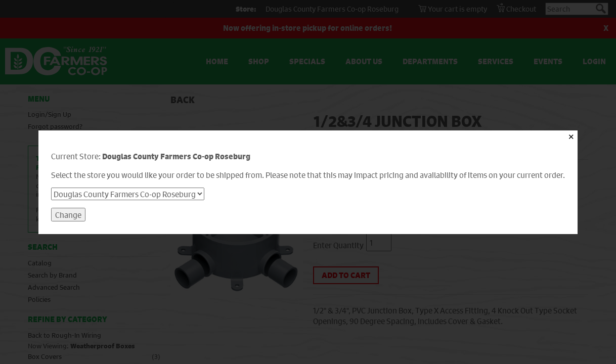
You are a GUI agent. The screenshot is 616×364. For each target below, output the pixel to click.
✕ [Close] (571, 137)
